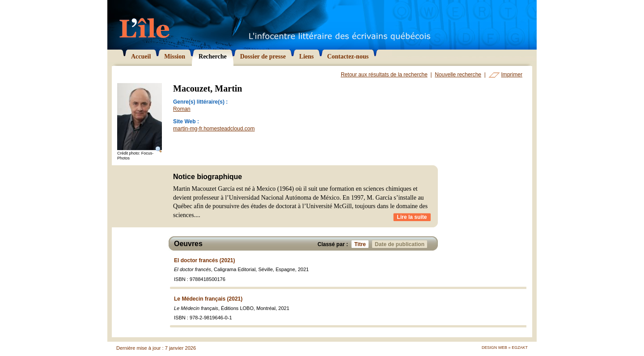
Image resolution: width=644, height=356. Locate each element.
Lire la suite (412, 217)
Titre (361, 244)
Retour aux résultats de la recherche (384, 75)
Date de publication (401, 244)
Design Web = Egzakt (505, 348)
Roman (182, 109)
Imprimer (512, 75)
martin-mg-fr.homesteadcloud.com (214, 129)
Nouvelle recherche (458, 75)
